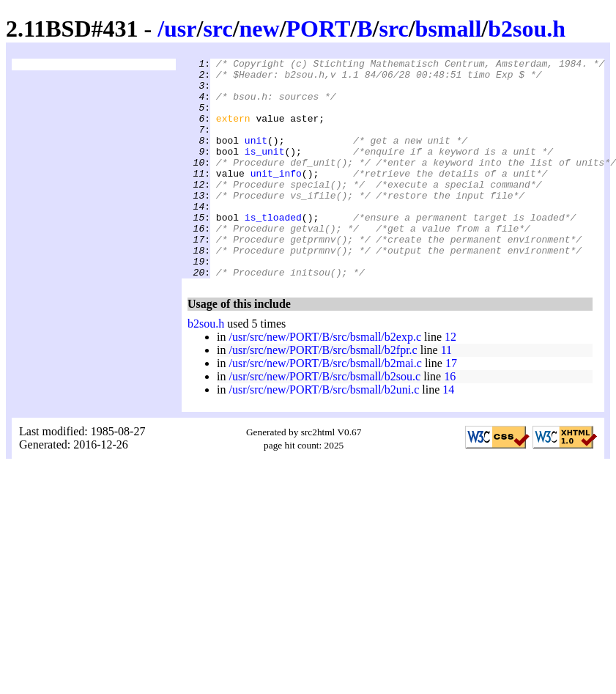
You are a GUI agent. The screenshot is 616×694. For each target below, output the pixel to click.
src (218, 29)
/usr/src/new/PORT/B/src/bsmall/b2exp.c (325, 381)
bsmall (449, 29)
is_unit (265, 171)
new (260, 29)
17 (451, 407)
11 (446, 394)
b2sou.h (527, 29)
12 (450, 381)
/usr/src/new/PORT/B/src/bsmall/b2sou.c (324, 420)
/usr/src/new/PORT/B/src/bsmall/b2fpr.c (323, 394)
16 (450, 420)
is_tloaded (273, 250)
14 (448, 433)
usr (180, 29)
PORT (319, 29)
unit (256, 158)
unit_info (276, 197)
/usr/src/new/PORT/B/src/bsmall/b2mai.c (325, 407)
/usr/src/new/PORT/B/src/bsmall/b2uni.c (324, 433)
